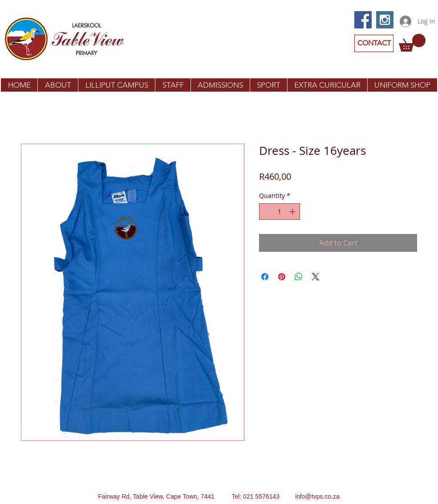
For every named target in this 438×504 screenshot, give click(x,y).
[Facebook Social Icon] (363, 20)
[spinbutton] (280, 212)
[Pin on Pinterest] (282, 277)
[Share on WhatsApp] (299, 277)
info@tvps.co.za (317, 496)
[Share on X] (316, 277)
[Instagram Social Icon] (385, 20)
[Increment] (293, 212)
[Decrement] (266, 212)
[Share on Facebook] (265, 277)
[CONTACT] (374, 43)
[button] (412, 43)
